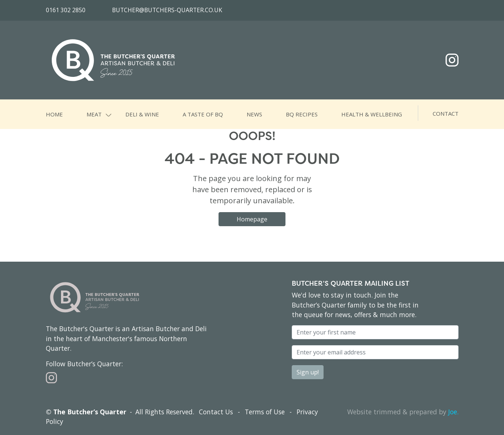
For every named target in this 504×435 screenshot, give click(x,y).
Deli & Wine (142, 114)
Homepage (252, 219)
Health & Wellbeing (372, 114)
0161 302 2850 (66, 10)
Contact (446, 113)
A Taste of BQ (203, 114)
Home (54, 114)
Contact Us (216, 412)
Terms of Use (265, 412)
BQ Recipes (302, 114)
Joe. (453, 412)
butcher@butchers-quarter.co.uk (167, 10)
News (254, 114)
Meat (94, 114)
